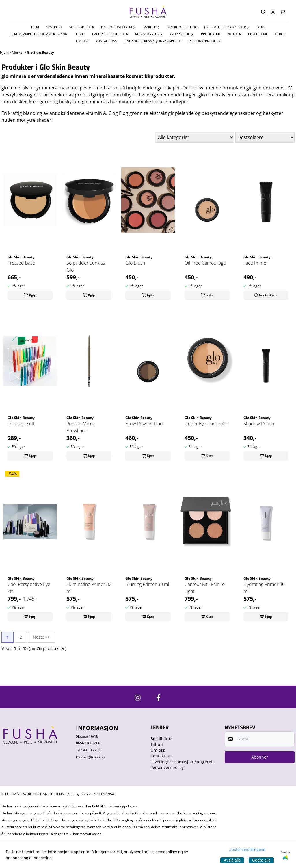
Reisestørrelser (149, 34)
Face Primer (256, 263)
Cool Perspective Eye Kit (29, 588)
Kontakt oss (106, 41)
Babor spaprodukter (110, 34)
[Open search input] (264, 12)
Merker (18, 52)
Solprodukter (82, 27)
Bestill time (258, 34)
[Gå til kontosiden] (273, 12)
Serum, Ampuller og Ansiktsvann (39, 34)
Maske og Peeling (182, 27)
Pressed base (21, 263)
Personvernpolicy (205, 41)
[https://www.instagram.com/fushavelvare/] (138, 698)
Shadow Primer (259, 424)
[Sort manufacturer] (195, 137)
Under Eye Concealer (206, 424)
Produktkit (211, 34)
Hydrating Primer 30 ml (264, 588)
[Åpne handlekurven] (283, 12)
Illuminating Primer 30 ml (89, 588)
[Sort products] (265, 137)
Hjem (4, 52)
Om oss (82, 41)
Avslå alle (232, 860)
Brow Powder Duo (144, 424)
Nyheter (234, 34)
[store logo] (148, 12)
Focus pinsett (21, 424)
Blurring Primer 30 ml (147, 584)
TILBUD (80, 34)
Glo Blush (135, 263)
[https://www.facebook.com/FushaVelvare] (158, 698)
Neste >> (41, 637)
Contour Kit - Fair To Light (205, 588)
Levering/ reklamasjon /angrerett (153, 41)
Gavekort (54, 27)
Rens (261, 27)
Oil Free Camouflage (205, 263)
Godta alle (261, 860)
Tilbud (280, 34)
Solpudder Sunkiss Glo (86, 266)
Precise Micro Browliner (80, 427)
